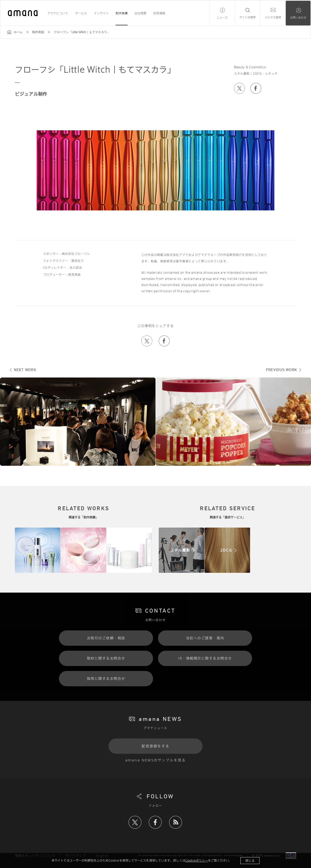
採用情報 (159, 13)
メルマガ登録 (273, 17)
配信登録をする (156, 746)
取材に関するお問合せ (106, 658)
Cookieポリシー (197, 860)
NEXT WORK (25, 370)
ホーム (18, 32)
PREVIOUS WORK (282, 370)
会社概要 (140, 13)
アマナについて (58, 13)
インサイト (101, 13)
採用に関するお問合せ (106, 679)
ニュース (222, 17)
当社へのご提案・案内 (205, 638)
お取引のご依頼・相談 (106, 638)
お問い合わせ (298, 17)
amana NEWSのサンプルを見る (155, 760)
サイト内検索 (248, 17)
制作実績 (122, 13)
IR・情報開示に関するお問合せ (205, 658)
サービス (81, 13)
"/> (181, 550)
